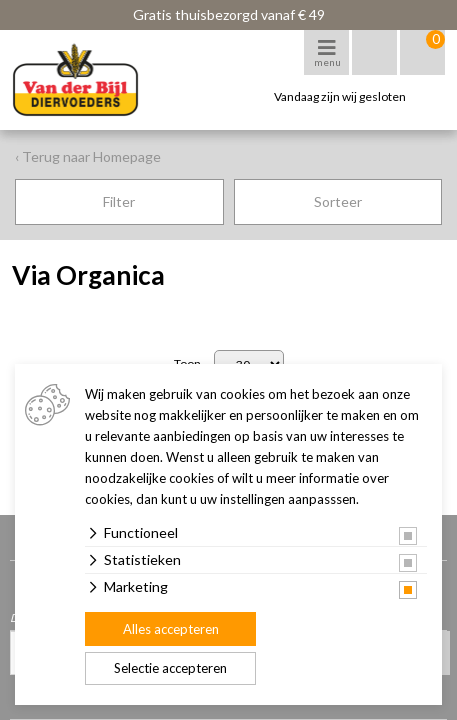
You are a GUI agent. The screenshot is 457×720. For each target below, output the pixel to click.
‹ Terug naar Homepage (88, 156)
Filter (119, 201)
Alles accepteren (171, 629)
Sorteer (338, 201)
